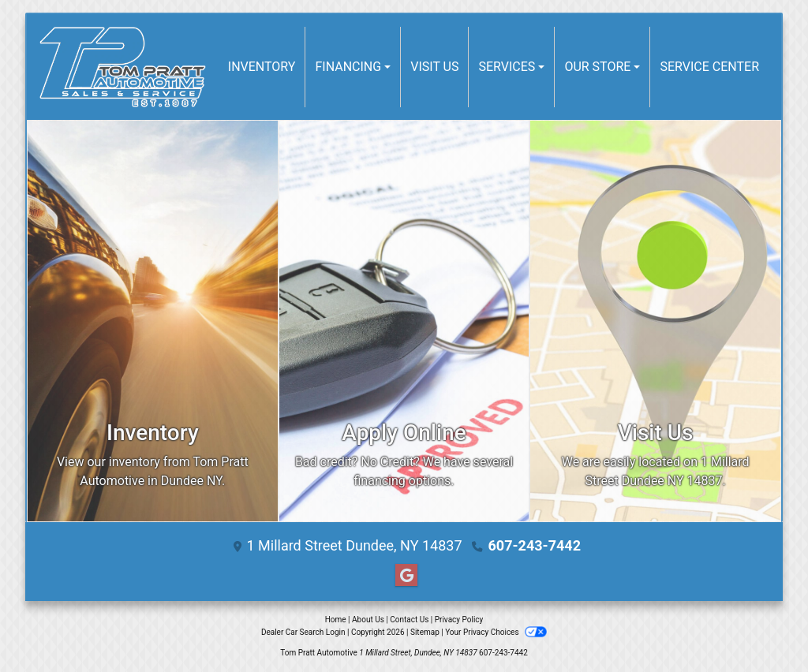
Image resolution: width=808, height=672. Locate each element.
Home (336, 620)
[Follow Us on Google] (404, 575)
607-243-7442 (535, 545)
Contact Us (409, 620)
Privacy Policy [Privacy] (459, 620)
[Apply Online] (404, 321)
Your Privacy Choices (496, 632)
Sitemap (425, 632)
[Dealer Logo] (123, 67)
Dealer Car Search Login (303, 632)
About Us (368, 620)
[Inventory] (153, 321)
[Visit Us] (655, 321)
